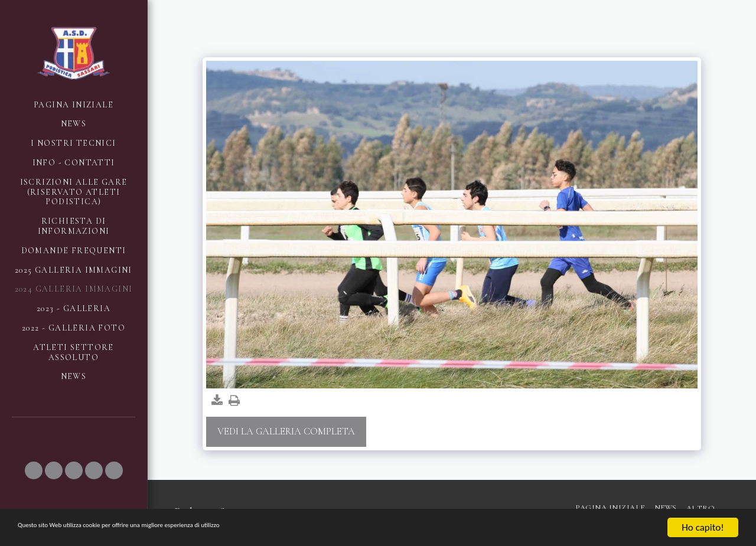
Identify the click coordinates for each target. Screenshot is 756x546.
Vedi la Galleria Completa (286, 431)
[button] (34, 470)
